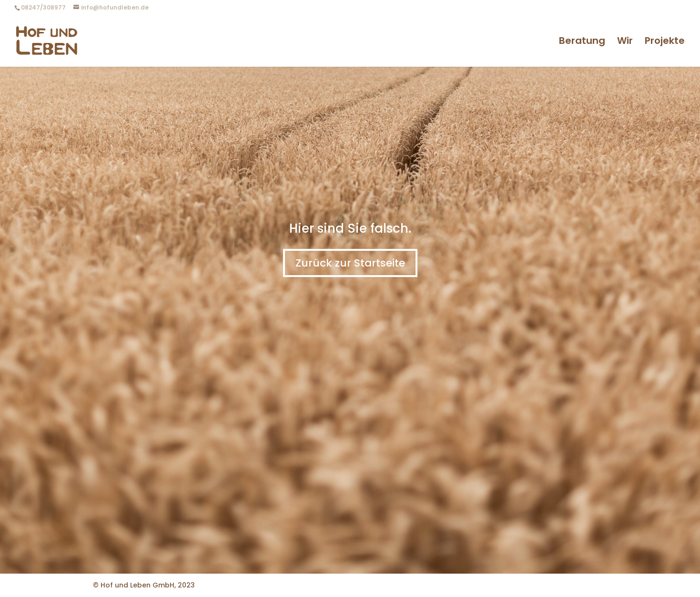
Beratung (582, 42)
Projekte (665, 42)
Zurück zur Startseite (350, 263)
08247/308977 (43, 7)
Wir (625, 42)
